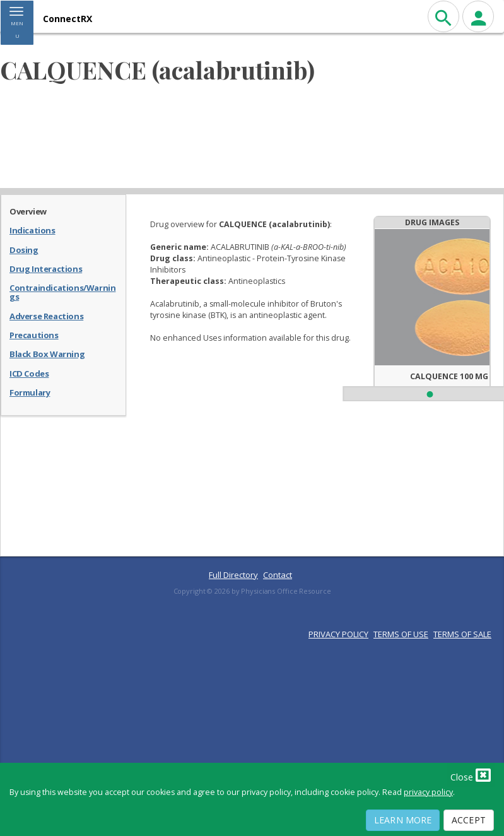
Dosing (24, 249)
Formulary (30, 392)
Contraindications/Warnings (62, 292)
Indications (32, 230)
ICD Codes (29, 373)
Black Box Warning (47, 353)
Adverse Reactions (46, 315)
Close (471, 775)
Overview (28, 211)
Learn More (403, 820)
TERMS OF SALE (462, 634)
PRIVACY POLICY (338, 634)
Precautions (34, 334)
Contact (278, 575)
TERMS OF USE (401, 634)
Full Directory (233, 575)
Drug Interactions (46, 268)
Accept (469, 820)
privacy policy (428, 792)
